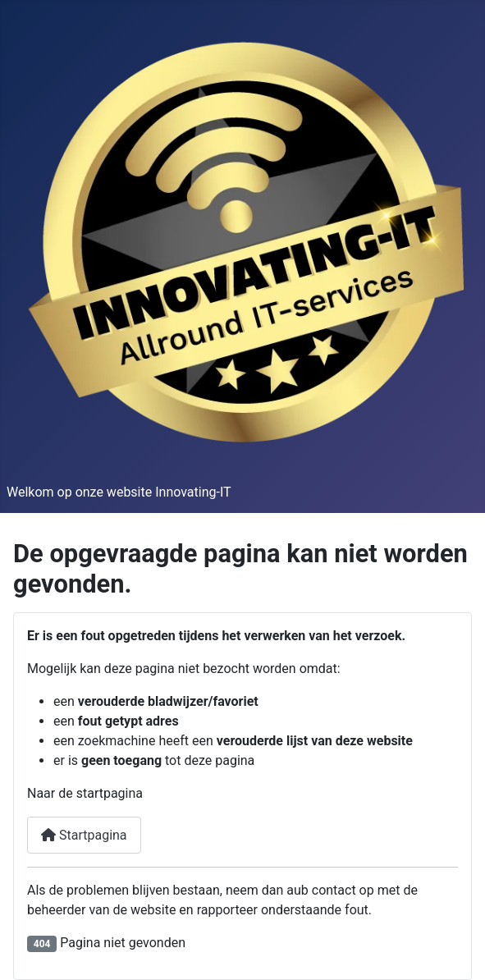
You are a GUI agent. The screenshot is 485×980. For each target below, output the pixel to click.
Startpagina (84, 835)
